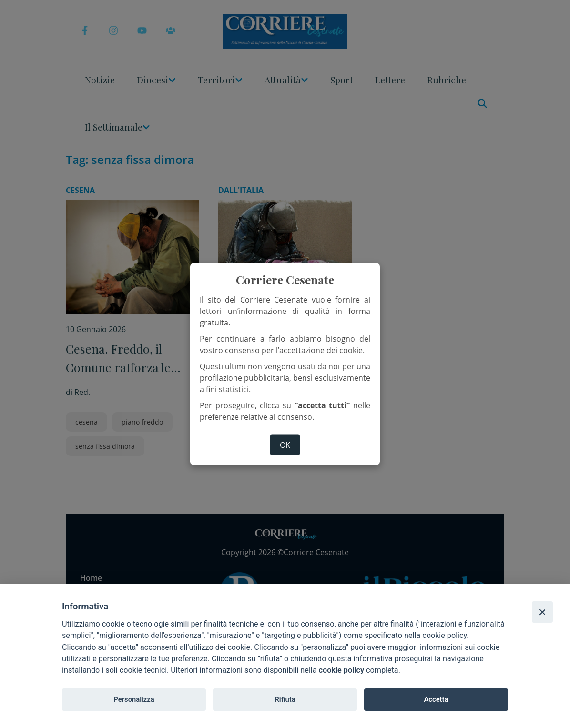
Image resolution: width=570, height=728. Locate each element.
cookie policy (341, 670)
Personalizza (134, 699)
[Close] (542, 612)
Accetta (436, 699)
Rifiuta (285, 699)
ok (285, 445)
